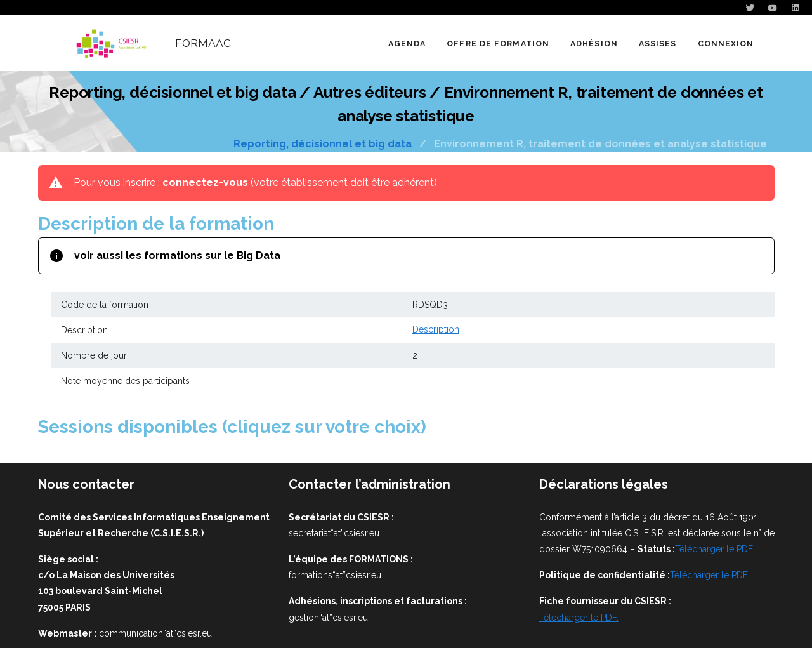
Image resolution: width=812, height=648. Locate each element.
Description (436, 330)
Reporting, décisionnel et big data (323, 144)
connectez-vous (205, 182)
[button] (498, 43)
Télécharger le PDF (714, 549)
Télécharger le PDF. (710, 575)
